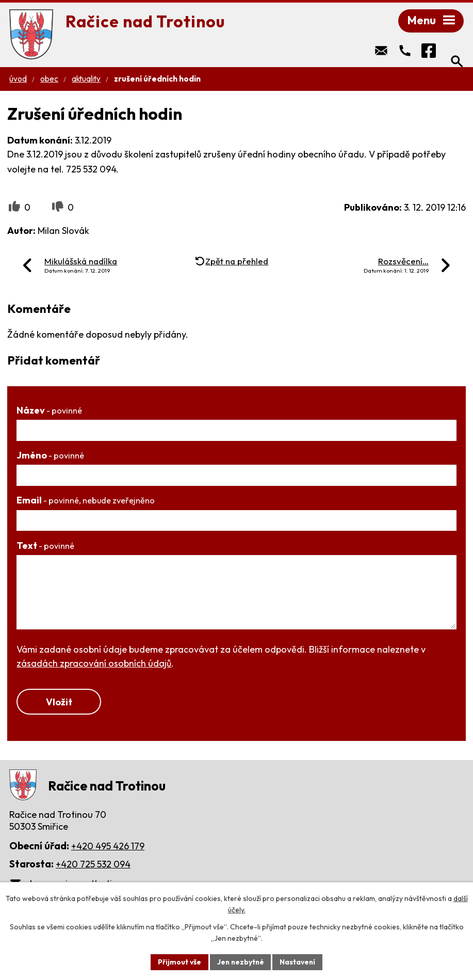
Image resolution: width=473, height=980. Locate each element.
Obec (49, 80)
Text (45, 547)
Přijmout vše (178, 961)
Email (86, 502)
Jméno (50, 457)
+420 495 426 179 (108, 848)
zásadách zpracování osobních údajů (94, 665)
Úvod (18, 80)
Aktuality (86, 80)
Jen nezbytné (240, 961)
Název (49, 412)
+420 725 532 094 (93, 866)
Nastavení (299, 961)
